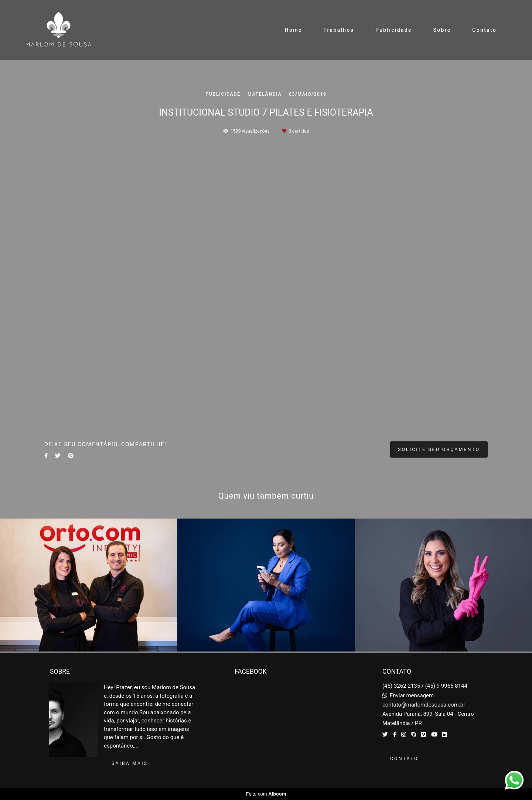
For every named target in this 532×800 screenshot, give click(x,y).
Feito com (266, 794)
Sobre (442, 30)
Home (294, 30)
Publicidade (394, 30)
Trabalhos (339, 30)
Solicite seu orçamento (439, 449)
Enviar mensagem (412, 696)
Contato (484, 30)
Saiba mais (130, 763)
